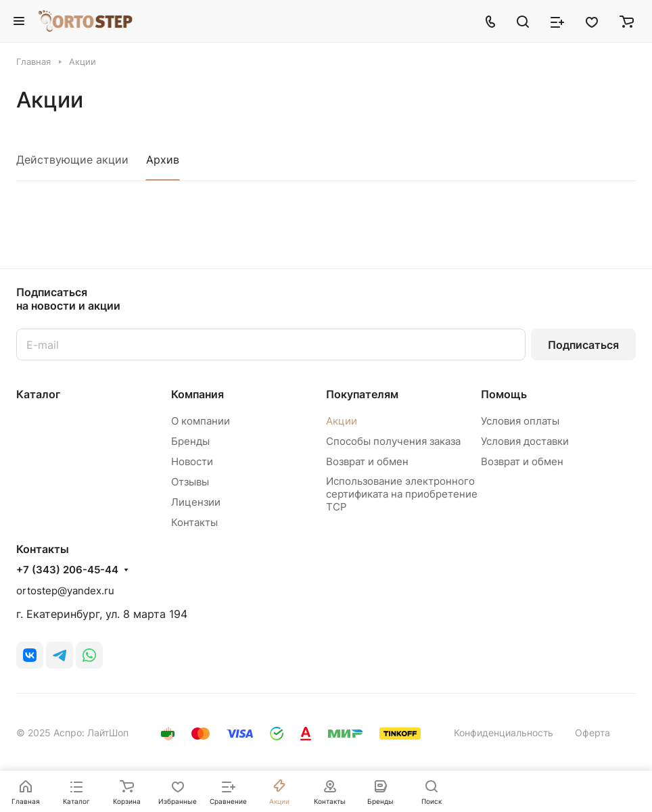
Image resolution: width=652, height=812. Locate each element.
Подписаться (583, 345)
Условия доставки (525, 441)
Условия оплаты (520, 421)
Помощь (504, 394)
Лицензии (196, 502)
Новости (192, 461)
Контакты (194, 522)
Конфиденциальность (504, 733)
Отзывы (190, 482)
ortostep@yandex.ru (65, 591)
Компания (197, 394)
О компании (201, 421)
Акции (342, 421)
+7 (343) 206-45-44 (67, 570)
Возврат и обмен (367, 461)
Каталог (38, 394)
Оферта (592, 733)
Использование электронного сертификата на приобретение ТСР (402, 494)
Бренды (190, 441)
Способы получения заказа (393, 441)
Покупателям (362, 394)
